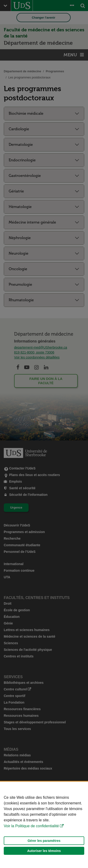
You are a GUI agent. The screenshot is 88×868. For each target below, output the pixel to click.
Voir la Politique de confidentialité (31, 826)
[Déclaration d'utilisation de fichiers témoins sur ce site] (44, 825)
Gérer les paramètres (44, 841)
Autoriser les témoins (44, 851)
